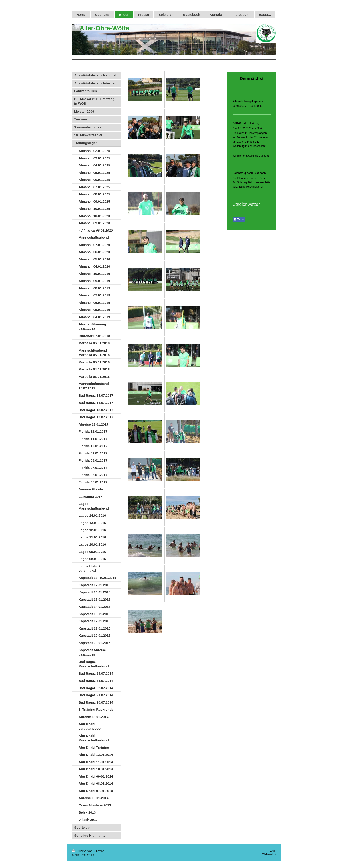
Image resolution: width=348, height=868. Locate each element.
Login (273, 851)
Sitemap (99, 851)
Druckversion (82, 851)
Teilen (239, 220)
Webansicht (269, 854)
